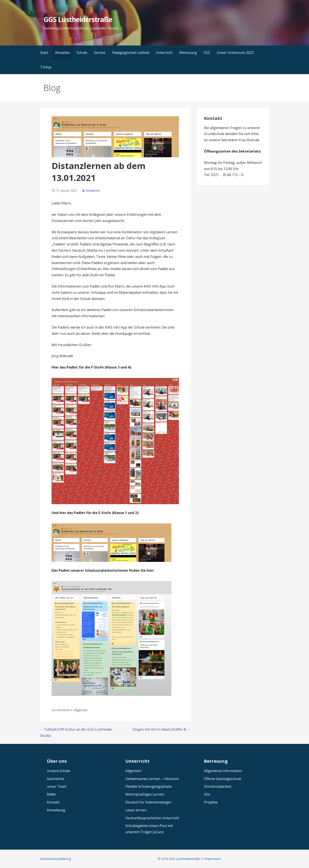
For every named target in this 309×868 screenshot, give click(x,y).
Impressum (213, 859)
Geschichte (56, 779)
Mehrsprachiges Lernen (145, 794)
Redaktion (93, 190)
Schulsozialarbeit (218, 786)
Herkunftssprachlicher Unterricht (152, 818)
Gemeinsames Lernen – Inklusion (152, 779)
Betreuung (188, 53)
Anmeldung (56, 810)
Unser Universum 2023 (235, 53)
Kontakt (53, 802)
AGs (207, 794)
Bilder (52, 794)
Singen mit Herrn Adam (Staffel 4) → (162, 729)
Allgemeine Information (223, 771)
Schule (82, 53)
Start (44, 53)
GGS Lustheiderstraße (78, 19)
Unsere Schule (58, 771)
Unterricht (164, 53)
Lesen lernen (136, 810)
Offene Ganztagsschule (223, 779)
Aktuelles (62, 53)
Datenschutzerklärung (56, 859)
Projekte (211, 802)
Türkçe (46, 67)
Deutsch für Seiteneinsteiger (149, 802)
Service (100, 53)
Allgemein (81, 710)
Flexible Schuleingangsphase (149, 786)
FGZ (207, 53)
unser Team (57, 786)
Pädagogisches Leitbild (131, 53)
